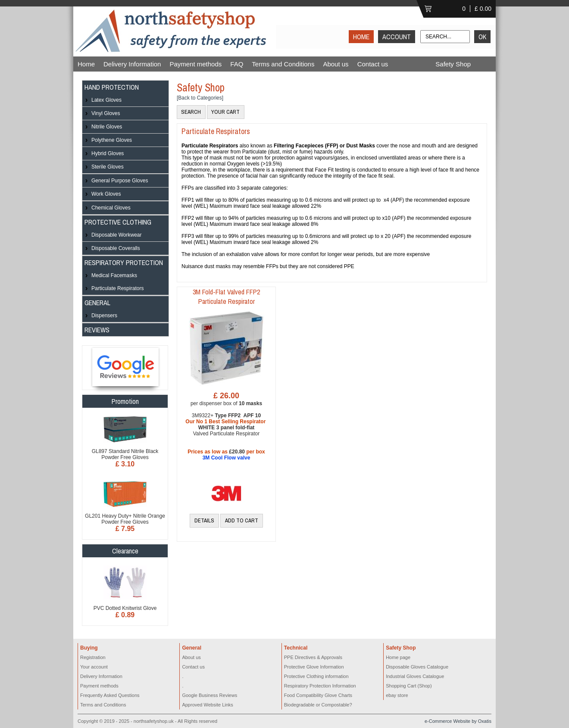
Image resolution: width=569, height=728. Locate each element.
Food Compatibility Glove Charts (318, 695)
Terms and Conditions (283, 64)
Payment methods (195, 64)
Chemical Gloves (111, 208)
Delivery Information (132, 64)
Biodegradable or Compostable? (318, 705)
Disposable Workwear (117, 235)
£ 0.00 (483, 9)
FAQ (237, 64)
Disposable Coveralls (116, 248)
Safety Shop (453, 64)
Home (86, 64)
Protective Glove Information (314, 667)
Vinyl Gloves (106, 113)
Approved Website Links (207, 705)
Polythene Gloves (112, 140)
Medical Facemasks (114, 275)
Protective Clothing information (316, 676)
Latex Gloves (106, 100)
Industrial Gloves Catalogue (415, 676)
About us (336, 64)
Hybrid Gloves (108, 153)
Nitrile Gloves (107, 127)
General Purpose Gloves (120, 181)
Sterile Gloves (108, 167)
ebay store (397, 695)
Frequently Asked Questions (110, 695)
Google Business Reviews (209, 695)
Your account (94, 667)
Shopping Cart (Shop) (409, 686)
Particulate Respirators (117, 288)
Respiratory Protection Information (320, 686)
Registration (93, 657)
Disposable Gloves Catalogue (417, 667)
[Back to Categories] (200, 98)
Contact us (373, 64)
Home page (398, 657)
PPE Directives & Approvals (313, 657)
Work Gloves (106, 194)
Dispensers (104, 316)
